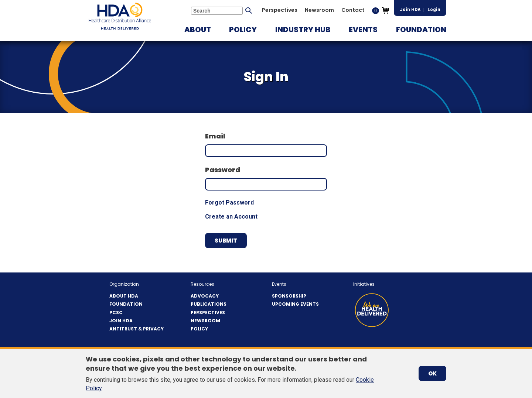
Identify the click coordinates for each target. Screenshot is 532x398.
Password (223, 170)
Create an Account (231, 217)
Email (215, 136)
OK (432, 373)
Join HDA (410, 10)
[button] (198, 30)
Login (434, 10)
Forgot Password (229, 203)
